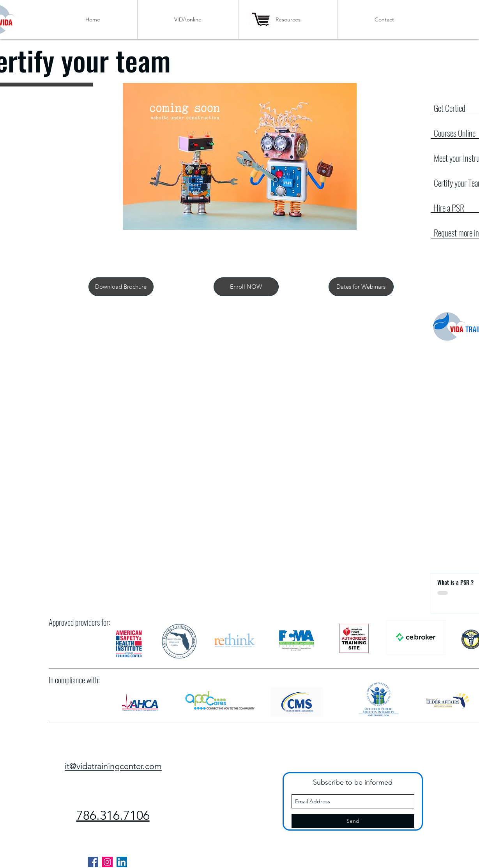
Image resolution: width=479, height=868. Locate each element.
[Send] (353, 821)
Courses (446, 133)
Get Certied (450, 108)
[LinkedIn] (122, 862)
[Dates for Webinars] (361, 287)
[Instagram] (107, 862)
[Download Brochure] (121, 287)
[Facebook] (93, 862)
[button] (246, 287)
